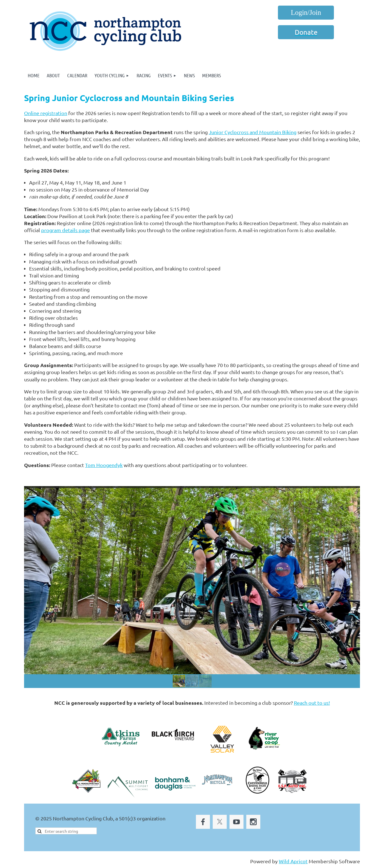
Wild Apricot (293, 861)
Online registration (46, 113)
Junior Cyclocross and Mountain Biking (253, 132)
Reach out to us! (312, 703)
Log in (306, 13)
